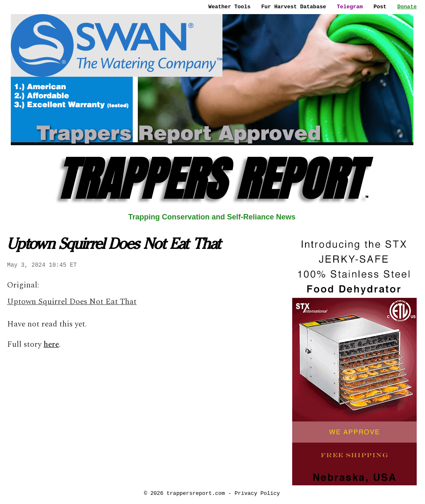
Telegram (350, 7)
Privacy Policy (257, 493)
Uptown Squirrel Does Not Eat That (72, 302)
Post (380, 7)
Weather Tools (229, 7)
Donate (407, 7)
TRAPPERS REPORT (212, 179)
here (51, 345)
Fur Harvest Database (294, 7)
